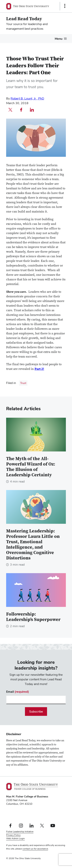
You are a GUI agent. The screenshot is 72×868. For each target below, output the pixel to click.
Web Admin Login (15, 838)
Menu (59, 39)
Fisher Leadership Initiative (20, 832)
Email (18, 692)
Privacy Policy (13, 835)
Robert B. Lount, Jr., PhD (27, 98)
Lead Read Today (24, 19)
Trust (23, 383)
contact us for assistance (35, 849)
